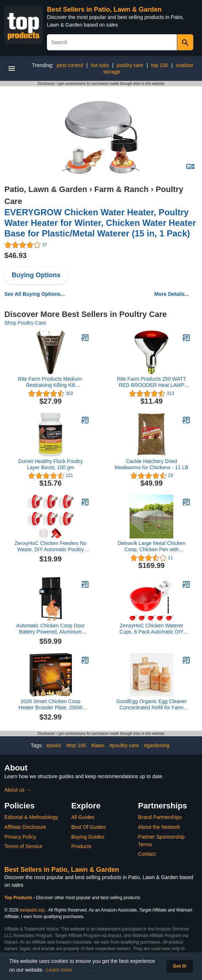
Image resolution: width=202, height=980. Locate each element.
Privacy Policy (20, 837)
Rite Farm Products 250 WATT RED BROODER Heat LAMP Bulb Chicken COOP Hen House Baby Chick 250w (152, 382)
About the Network (159, 827)
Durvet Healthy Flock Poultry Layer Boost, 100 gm (50, 464)
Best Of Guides (89, 827)
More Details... (172, 294)
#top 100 (76, 745)
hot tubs (100, 65)
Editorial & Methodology (31, 817)
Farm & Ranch (121, 189)
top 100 (160, 65)
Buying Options (36, 275)
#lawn (98, 745)
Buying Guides (88, 837)
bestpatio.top (32, 910)
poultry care (130, 65)
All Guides (83, 817)
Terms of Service (23, 846)
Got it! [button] (180, 966)
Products (81, 846)
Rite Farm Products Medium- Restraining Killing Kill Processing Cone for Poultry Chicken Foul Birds (50, 382)
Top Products (19, 898)
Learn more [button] (59, 970)
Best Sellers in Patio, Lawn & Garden (104, 9)
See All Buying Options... (35, 294)
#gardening (157, 745)
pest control (70, 65)
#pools (54, 745)
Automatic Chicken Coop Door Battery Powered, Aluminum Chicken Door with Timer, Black (51, 629)
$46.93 (15, 255)
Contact (147, 854)
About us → (18, 790)
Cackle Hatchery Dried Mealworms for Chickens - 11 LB (151, 464)
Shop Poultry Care (25, 323)
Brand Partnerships (160, 817)
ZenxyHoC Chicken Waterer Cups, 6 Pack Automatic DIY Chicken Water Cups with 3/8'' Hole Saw (152, 629)
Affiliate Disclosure (25, 827)
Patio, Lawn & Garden (46, 189)
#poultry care (124, 745)
